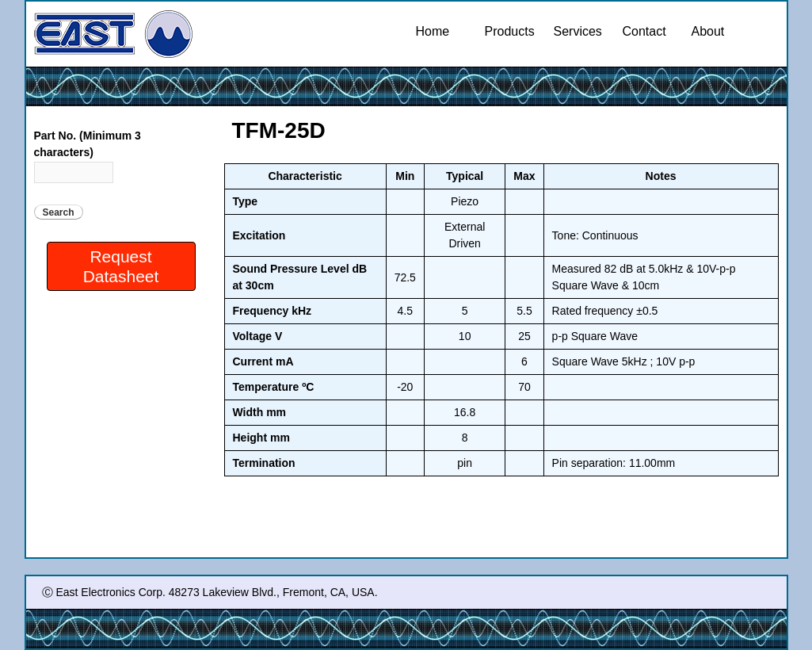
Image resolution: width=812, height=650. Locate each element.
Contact (644, 32)
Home (433, 32)
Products (512, 32)
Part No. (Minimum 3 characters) (88, 144)
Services (581, 32)
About (708, 32)
